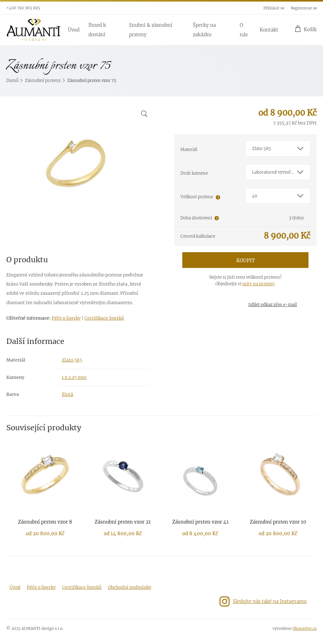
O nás (244, 30)
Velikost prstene (197, 197)
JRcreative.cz (305, 628)
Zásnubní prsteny (43, 81)
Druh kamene (194, 173)
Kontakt (269, 30)
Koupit (246, 261)
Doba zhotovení (196, 218)
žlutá (68, 394)
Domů (12, 81)
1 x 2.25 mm (74, 377)
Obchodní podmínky (130, 587)
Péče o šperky (66, 318)
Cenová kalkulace (198, 236)
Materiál (189, 150)
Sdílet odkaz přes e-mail (273, 305)
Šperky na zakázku (204, 30)
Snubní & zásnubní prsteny (151, 30)
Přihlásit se (274, 8)
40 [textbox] (255, 196)
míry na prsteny (258, 284)
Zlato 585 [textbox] (261, 149)
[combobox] (278, 148)
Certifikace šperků (104, 318)
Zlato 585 (72, 360)
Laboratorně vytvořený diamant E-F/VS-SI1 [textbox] (281, 172)
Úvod (74, 30)
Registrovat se (304, 8)
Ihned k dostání (97, 30)
